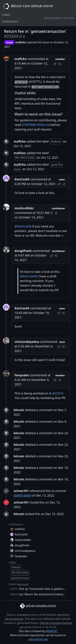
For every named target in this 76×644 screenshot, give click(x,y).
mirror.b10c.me (38, 639)
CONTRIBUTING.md (36, 125)
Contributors (10, 21)
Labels (6, 15)
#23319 (58, 393)
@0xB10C (51, 631)
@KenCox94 (23, 226)
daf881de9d (22, 495)
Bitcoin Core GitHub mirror (28, 6)
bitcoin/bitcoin (14, 619)
